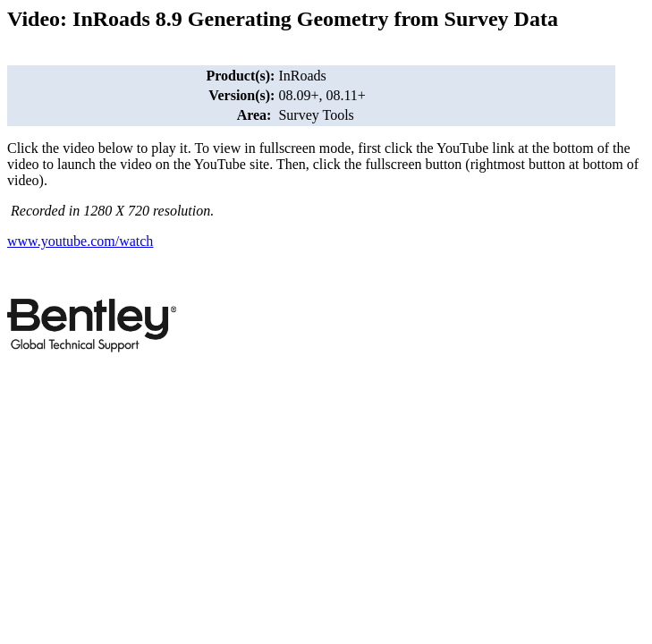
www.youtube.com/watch (80, 241)
